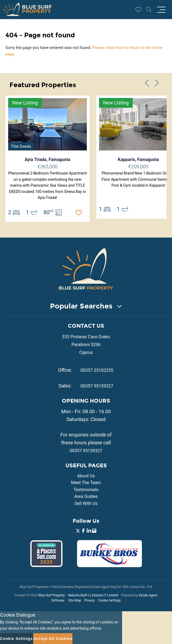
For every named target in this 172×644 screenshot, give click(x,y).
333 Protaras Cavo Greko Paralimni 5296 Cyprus (86, 345)
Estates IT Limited (105, 595)
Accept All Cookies (53, 639)
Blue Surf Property (52, 595)
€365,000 (47, 167)
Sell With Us (86, 503)
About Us (86, 476)
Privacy (90, 600)
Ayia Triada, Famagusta (47, 160)
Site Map (75, 600)
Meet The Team (86, 483)
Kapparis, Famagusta (138, 160)
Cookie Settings (109, 600)
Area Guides (86, 496)
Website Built (78, 595)
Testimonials (86, 490)
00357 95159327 (97, 386)
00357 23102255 (97, 370)
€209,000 (138, 167)
